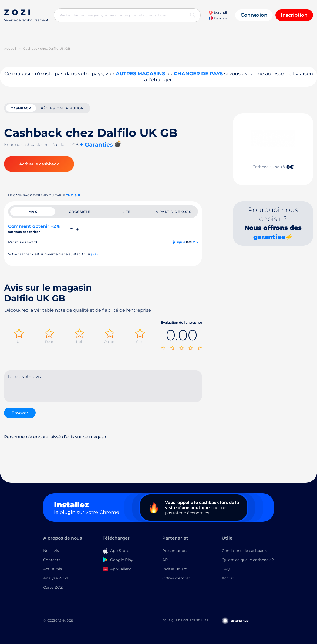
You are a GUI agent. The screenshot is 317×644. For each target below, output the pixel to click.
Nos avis (51, 551)
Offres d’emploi (177, 578)
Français (218, 18)
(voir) (94, 254)
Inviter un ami (176, 569)
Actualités (53, 569)
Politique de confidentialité (185, 620)
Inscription (294, 15)
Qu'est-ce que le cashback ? (248, 560)
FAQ (226, 569)
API (166, 560)
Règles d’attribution (62, 108)
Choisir (73, 195)
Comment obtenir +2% (34, 229)
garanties (269, 237)
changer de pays (198, 74)
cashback (21, 108)
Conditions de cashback (244, 551)
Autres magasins (140, 74)
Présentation (174, 551)
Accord (228, 578)
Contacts (52, 560)
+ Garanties (96, 145)
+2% (194, 242)
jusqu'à (179, 242)
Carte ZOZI (53, 587)
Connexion (254, 15)
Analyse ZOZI (56, 578)
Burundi (218, 13)
